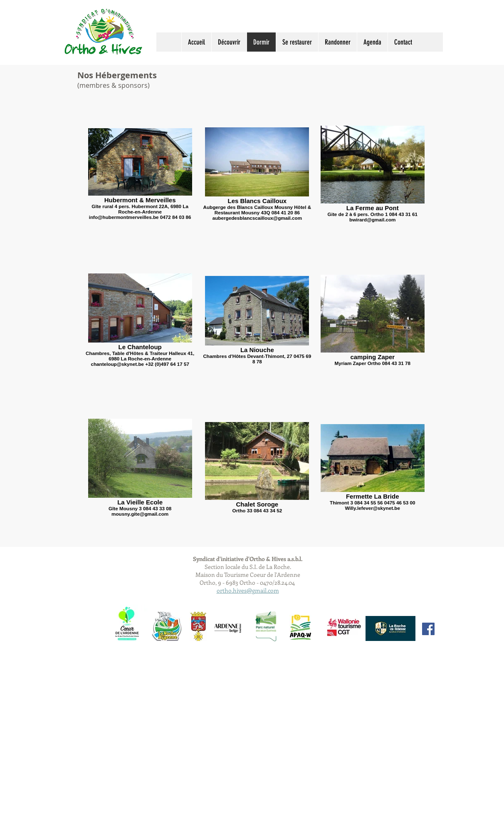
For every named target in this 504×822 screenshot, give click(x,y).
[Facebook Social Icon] (428, 629)
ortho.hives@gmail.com (248, 590)
